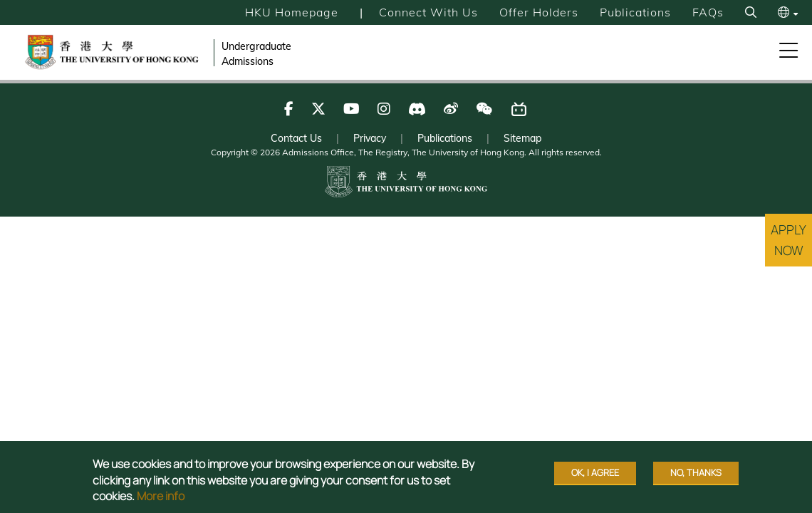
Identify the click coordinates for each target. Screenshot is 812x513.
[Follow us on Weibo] (451, 109)
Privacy (370, 138)
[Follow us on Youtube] (352, 109)
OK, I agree (595, 472)
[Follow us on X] (318, 109)
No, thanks (696, 472)
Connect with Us (428, 12)
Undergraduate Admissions (256, 54)
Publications (635, 12)
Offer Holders (539, 12)
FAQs (708, 12)
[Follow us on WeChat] (484, 109)
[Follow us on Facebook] (289, 109)
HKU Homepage (292, 12)
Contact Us (296, 138)
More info (161, 496)
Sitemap (522, 138)
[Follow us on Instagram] (384, 109)
